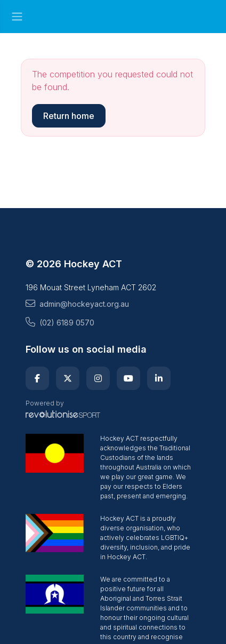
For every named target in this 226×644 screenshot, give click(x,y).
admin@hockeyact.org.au (77, 304)
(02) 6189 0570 (60, 322)
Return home (69, 116)
